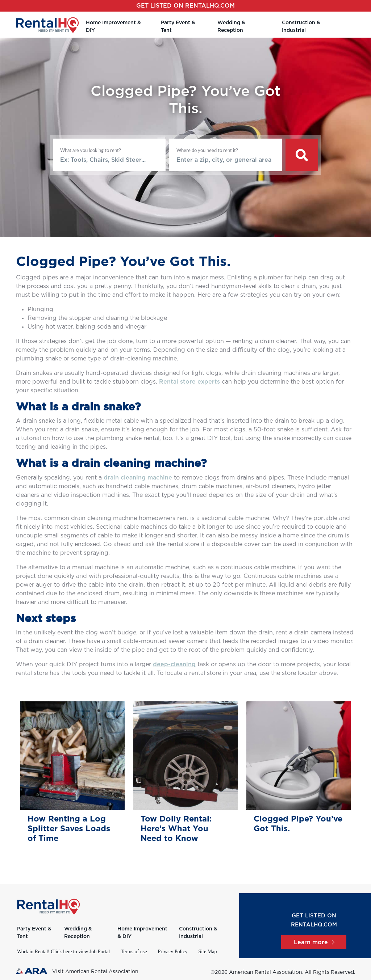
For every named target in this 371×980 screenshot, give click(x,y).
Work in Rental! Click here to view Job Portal (63, 952)
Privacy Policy (172, 952)
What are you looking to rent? (91, 150)
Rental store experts (189, 382)
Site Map (207, 952)
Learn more (314, 942)
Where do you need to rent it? (207, 150)
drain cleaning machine (138, 478)
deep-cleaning (174, 664)
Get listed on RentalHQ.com (185, 6)
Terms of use (134, 952)
